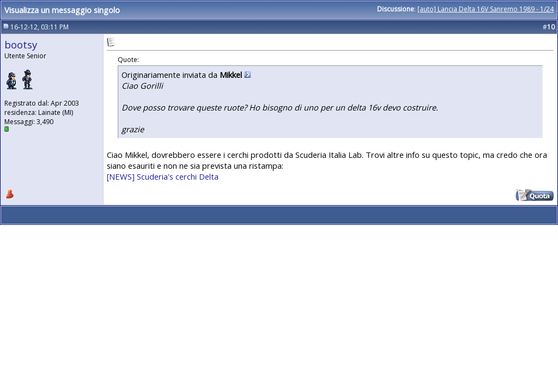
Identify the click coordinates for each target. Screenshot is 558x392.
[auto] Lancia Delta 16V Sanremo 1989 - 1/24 (486, 9)
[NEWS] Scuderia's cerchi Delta (163, 176)
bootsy (21, 44)
